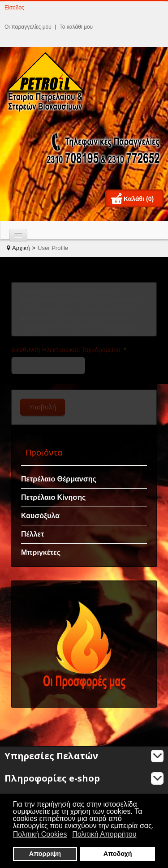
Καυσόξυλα (40, 516)
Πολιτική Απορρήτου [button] (104, 834)
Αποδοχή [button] (118, 854)
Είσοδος (14, 8)
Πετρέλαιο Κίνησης (53, 497)
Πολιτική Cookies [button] (40, 834)
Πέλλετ (32, 534)
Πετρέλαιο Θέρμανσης (59, 479)
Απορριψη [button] (45, 854)
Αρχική (21, 248)
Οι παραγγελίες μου (28, 27)
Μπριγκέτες (41, 552)
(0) (150, 199)
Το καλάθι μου (76, 27)
